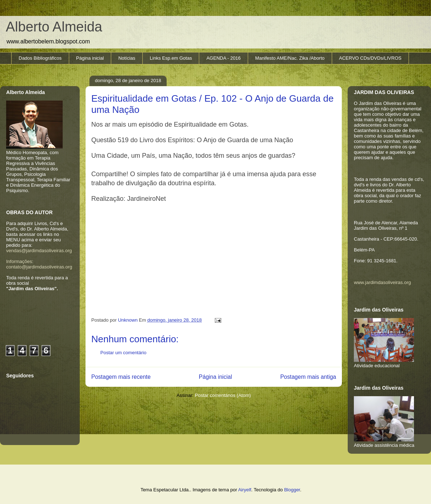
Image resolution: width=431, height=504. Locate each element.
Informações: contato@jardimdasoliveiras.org (39, 264)
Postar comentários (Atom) (223, 395)
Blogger (292, 490)
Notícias (127, 58)
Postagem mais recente (121, 377)
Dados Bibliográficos (40, 58)
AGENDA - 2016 (224, 58)
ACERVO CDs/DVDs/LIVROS (370, 58)
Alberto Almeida (54, 27)
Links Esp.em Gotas (171, 58)
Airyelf (244, 490)
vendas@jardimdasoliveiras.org (39, 251)
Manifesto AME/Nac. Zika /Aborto (290, 58)
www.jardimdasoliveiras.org (382, 282)
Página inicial (90, 58)
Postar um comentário (123, 353)
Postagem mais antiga (308, 377)
